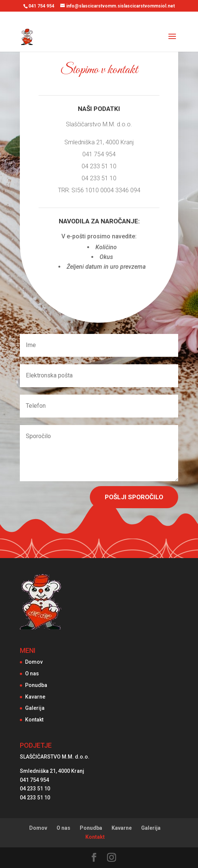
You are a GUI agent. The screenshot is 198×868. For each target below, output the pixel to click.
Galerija (35, 708)
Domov (34, 662)
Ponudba (36, 685)
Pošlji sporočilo (134, 497)
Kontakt (34, 720)
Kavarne (35, 697)
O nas (32, 673)
